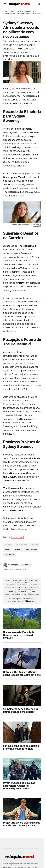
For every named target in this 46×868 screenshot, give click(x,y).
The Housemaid (10, 555)
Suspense (18, 550)
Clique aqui (30, 601)
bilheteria (8, 545)
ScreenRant (18, 537)
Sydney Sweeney (31, 550)
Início (5, 12)
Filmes (12, 12)
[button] (5, 4)
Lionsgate (34, 545)
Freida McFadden (21, 545)
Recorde (7, 550)
